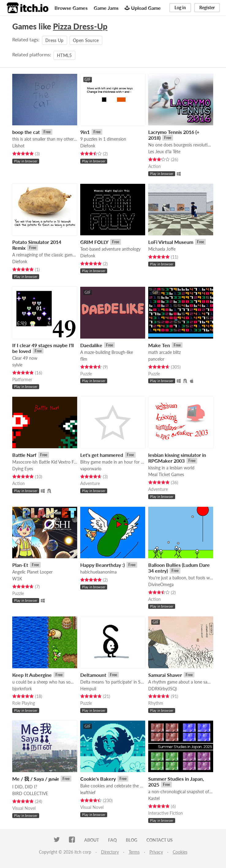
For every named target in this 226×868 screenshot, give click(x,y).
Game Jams (106, 8)
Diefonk (88, 146)
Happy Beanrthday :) (102, 565)
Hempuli (88, 689)
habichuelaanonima (98, 572)
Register (207, 8)
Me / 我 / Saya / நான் (36, 779)
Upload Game (143, 8)
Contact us (160, 840)
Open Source (86, 40)
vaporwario (91, 469)
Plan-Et (20, 565)
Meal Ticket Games (166, 474)
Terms (134, 852)
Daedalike (91, 345)
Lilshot (18, 146)
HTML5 (64, 55)
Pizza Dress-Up (80, 26)
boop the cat (26, 132)
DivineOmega (161, 584)
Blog (132, 840)
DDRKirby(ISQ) (163, 689)
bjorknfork (22, 689)
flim (84, 359)
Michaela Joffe (162, 249)
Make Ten (159, 345)
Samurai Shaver (165, 675)
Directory (110, 852)
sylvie (17, 365)
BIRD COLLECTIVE (30, 793)
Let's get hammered (102, 455)
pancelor (156, 359)
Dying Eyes (23, 469)
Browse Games (71, 8)
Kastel (154, 798)
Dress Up (55, 40)
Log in (180, 8)
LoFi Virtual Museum (171, 242)
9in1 (85, 132)
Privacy (156, 852)
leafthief (88, 792)
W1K (17, 579)
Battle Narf (24, 455)
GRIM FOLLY (94, 242)
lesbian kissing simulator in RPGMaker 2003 (177, 458)
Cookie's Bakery (98, 779)
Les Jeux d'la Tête (164, 152)
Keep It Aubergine (32, 675)
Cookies (180, 852)
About (92, 840)
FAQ (112, 840)
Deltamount (93, 675)
